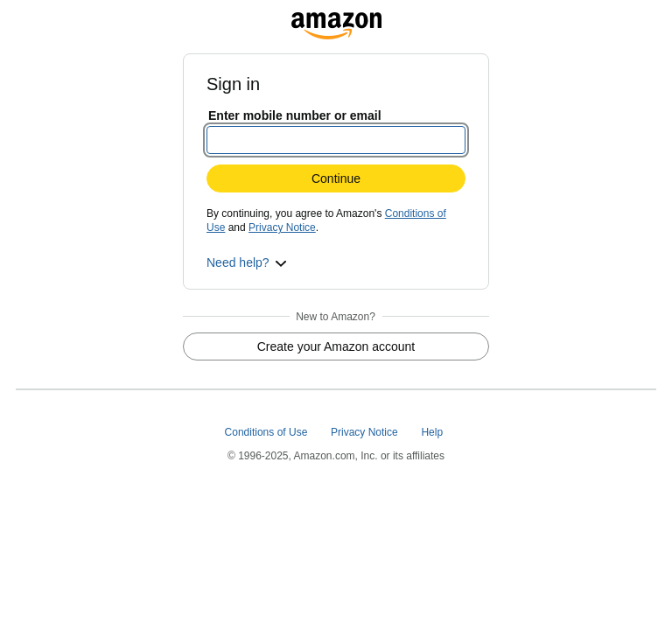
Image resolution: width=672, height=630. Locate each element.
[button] (247, 262)
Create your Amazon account (336, 346)
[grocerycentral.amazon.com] (336, 21)
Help (433, 432)
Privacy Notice (282, 227)
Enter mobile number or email (295, 115)
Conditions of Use (268, 432)
